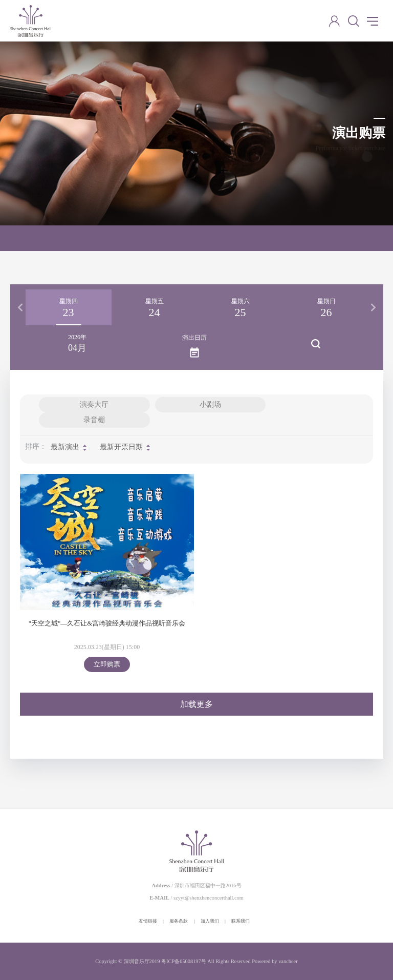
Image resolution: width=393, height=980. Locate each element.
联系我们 (241, 921)
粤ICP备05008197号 (184, 961)
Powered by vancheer (275, 961)
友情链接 (148, 921)
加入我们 (210, 921)
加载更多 (196, 704)
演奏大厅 (94, 404)
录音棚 (94, 420)
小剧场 (210, 404)
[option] (69, 307)
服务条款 (179, 921)
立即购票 (107, 664)
